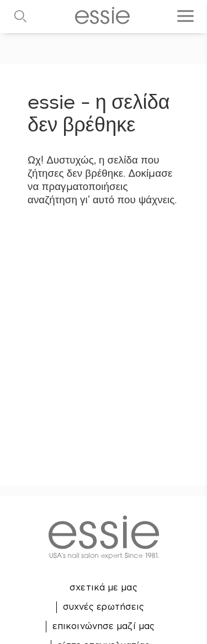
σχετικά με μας (103, 587)
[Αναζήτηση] (14, 17)
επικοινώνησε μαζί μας (104, 626)
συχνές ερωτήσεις (104, 606)
